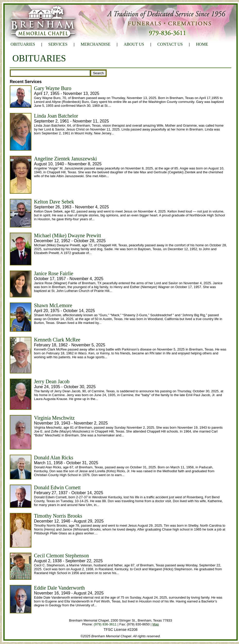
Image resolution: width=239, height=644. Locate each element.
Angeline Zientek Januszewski (65, 159)
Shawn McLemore (53, 305)
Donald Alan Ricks (54, 458)
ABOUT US (134, 44)
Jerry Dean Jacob (52, 381)
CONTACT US (170, 44)
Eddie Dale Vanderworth (59, 588)
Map (156, 624)
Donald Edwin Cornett (57, 487)
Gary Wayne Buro (53, 88)
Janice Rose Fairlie (54, 273)
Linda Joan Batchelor (56, 116)
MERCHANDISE (96, 44)
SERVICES (58, 44)
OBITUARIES (23, 44)
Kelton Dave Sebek (54, 202)
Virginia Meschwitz (54, 418)
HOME (202, 44)
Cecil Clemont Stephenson (61, 556)
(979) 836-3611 (105, 624)
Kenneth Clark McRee (57, 340)
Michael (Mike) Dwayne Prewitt (67, 235)
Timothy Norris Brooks (58, 516)
